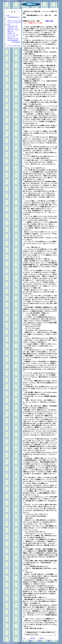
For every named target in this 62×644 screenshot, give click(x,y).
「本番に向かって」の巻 (12, 38)
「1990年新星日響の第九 (13, 40)
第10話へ (33, 638)
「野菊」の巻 (10, 31)
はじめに (8, 15)
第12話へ (42, 638)
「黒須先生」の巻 (11, 33)
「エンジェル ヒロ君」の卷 (13, 45)
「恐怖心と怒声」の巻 (12, 26)
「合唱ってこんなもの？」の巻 (14, 21)
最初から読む (50, 21)
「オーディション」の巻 (12, 35)
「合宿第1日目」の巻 (12, 28)
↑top (24, 638)
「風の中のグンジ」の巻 (12, 30)
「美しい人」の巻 (11, 37)
